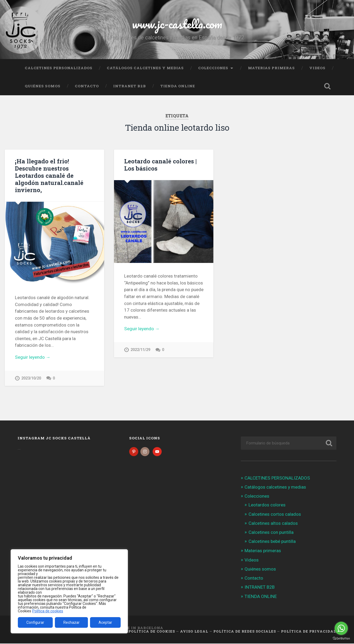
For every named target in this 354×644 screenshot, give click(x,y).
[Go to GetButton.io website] (341, 639)
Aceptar (105, 622)
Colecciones (213, 68)
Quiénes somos (43, 86)
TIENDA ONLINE (178, 86)
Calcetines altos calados (273, 524)
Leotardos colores (267, 505)
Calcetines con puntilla (271, 533)
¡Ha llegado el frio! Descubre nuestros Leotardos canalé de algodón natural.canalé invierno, (49, 175)
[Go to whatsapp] (341, 628)
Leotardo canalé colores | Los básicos (160, 165)
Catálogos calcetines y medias (145, 68)
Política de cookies (48, 611)
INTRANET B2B (130, 86)
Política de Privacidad (309, 631)
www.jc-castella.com (177, 24)
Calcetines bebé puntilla (272, 542)
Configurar (35, 622)
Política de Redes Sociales (245, 631)
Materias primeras (271, 68)
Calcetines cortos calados (275, 515)
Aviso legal (194, 631)
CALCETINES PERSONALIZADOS (59, 68)
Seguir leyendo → (33, 357)
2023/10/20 (31, 378)
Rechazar (72, 622)
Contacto (87, 86)
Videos (317, 68)
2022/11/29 (140, 350)
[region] (69, 591)
